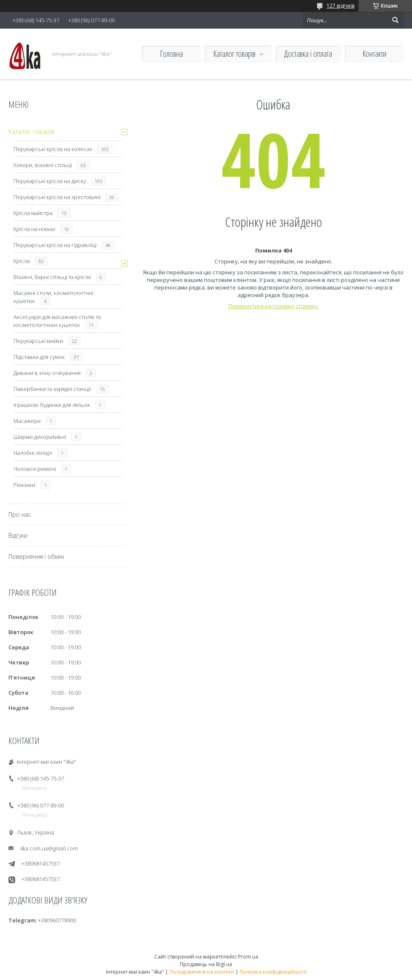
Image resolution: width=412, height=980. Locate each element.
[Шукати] (395, 20)
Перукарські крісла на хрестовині (57, 197)
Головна (171, 54)
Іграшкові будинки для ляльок (52, 405)
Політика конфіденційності (273, 972)
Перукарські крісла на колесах (53, 149)
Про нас (20, 514)
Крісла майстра (33, 213)
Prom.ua (248, 957)
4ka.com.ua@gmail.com (49, 848)
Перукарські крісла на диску (50, 181)
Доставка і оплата (308, 54)
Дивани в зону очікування (47, 373)
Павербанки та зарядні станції (52, 389)
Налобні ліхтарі (33, 453)
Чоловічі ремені (35, 469)
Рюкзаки (24, 485)
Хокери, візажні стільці (43, 165)
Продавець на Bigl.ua (206, 964)
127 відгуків (341, 6)
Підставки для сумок (39, 357)
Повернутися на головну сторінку (273, 306)
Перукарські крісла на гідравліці (55, 245)
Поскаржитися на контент (202, 972)
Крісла (22, 261)
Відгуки (18, 535)
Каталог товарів (234, 54)
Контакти (374, 54)
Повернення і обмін (36, 556)
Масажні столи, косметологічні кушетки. (53, 297)
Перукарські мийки (38, 341)
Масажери (27, 421)
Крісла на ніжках (34, 229)
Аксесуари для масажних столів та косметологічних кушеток (57, 321)
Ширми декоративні (40, 437)
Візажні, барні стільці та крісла (52, 277)
